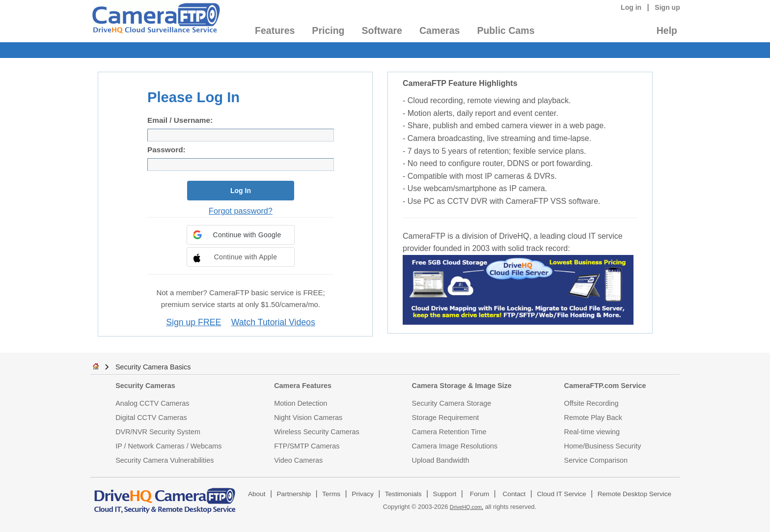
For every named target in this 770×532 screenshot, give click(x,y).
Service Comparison (596, 460)
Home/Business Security (603, 446)
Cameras (440, 30)
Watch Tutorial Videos (273, 322)
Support (445, 494)
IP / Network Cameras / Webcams (168, 446)
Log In (241, 191)
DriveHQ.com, (467, 507)
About (257, 494)
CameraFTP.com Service (605, 386)
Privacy (363, 494)
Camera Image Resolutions (455, 446)
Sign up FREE (193, 322)
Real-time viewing (592, 432)
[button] (241, 235)
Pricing (328, 30)
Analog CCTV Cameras (152, 403)
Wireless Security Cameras (317, 432)
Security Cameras (145, 386)
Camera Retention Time (449, 432)
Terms (331, 494)
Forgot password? (241, 211)
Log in (631, 7)
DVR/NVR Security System (158, 432)
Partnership (294, 494)
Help (667, 30)
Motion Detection (301, 403)
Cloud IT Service (561, 494)
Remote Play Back (593, 418)
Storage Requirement (446, 418)
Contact (514, 494)
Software (382, 30)
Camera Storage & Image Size (462, 386)
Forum (480, 494)
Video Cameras (298, 460)
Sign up (667, 7)
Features (275, 30)
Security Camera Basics (153, 367)
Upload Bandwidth (441, 460)
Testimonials (403, 494)
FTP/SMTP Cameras (307, 446)
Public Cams (506, 30)
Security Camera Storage (452, 403)
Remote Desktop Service (634, 494)
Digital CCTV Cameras (151, 418)
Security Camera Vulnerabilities (165, 460)
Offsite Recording (591, 403)
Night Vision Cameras (308, 418)
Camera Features (303, 386)
